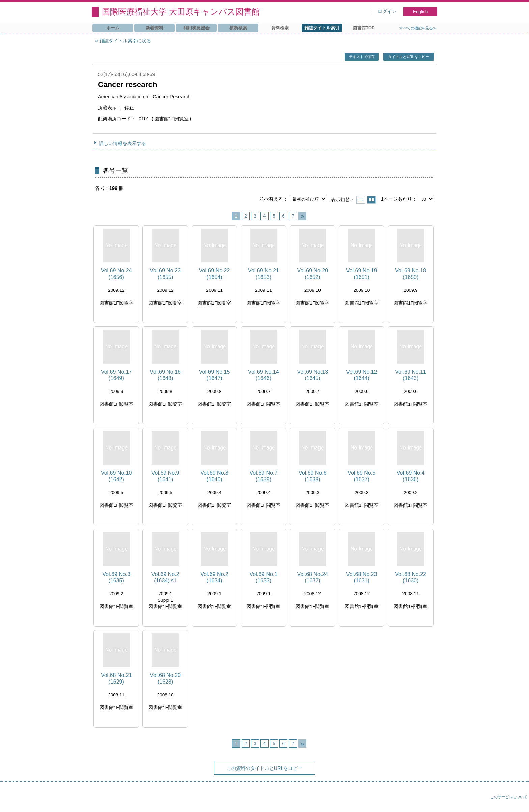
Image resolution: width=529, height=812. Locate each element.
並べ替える (271, 199)
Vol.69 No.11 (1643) (411, 375)
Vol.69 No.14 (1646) (263, 375)
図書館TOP (364, 28)
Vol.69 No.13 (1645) (313, 375)
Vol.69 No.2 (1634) (214, 577)
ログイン (387, 12)
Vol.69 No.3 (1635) (116, 577)
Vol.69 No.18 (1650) (411, 274)
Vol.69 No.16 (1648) (165, 375)
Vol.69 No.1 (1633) (264, 577)
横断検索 (238, 28)
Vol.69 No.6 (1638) (313, 476)
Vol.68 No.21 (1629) (116, 678)
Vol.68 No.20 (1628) (165, 678)
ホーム (113, 28)
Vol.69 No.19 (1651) (362, 274)
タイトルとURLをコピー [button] (408, 57)
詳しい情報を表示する (122, 143)
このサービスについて (509, 797)
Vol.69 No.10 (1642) (116, 476)
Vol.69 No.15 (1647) (215, 375)
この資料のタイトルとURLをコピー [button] (265, 768)
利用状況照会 (196, 28)
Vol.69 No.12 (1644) (362, 375)
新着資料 (155, 28)
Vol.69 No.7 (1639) (264, 476)
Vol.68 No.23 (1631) (362, 577)
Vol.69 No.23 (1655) (165, 274)
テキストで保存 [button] (362, 57)
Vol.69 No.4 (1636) (411, 476)
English (421, 12)
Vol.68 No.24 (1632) (313, 577)
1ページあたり (396, 199)
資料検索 (280, 28)
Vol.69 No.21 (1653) (263, 274)
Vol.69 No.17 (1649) (116, 375)
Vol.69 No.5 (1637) (361, 476)
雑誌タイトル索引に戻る (125, 41)
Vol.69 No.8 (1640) (214, 476)
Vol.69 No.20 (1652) (313, 274)
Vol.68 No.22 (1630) (411, 577)
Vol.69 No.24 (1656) (116, 274)
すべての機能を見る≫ (418, 28)
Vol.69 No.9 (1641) (165, 476)
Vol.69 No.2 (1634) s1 (165, 577)
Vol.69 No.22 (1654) (215, 274)
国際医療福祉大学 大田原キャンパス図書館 (181, 12)
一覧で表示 (361, 200)
